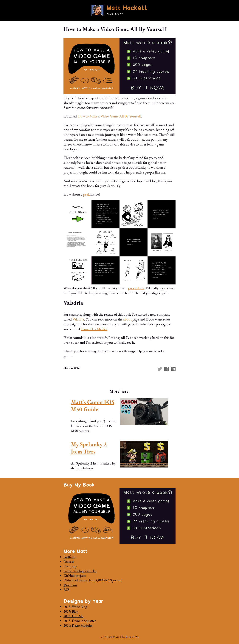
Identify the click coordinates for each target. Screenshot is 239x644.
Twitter (160, 369)
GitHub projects (75, 576)
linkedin (173, 369)
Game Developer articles (80, 571)
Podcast (69, 562)
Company (70, 566)
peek (86, 194)
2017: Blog (71, 611)
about (127, 319)
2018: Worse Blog (75, 607)
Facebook (167, 369)
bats (92, 580)
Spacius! (116, 580)
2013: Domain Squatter (80, 621)
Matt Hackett (127, 8)
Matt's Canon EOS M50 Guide (93, 406)
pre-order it (136, 288)
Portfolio (69, 557)
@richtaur (70, 585)
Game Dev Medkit (94, 329)
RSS (66, 590)
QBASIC (102, 580)
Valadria (78, 319)
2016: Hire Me (73, 616)
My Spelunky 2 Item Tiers (89, 448)
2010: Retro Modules (78, 625)
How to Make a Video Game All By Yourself (109, 116)
